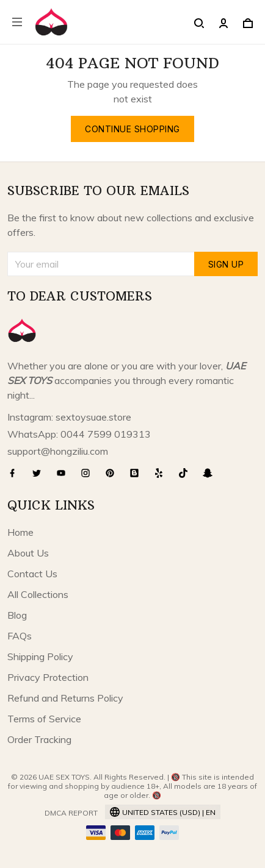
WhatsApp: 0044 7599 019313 (79, 434)
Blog (17, 615)
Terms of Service (44, 719)
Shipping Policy (40, 656)
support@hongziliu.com (58, 451)
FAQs (20, 636)
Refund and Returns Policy (65, 698)
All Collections (38, 594)
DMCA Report (71, 813)
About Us (28, 553)
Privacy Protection (48, 677)
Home (20, 532)
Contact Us (32, 574)
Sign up (226, 264)
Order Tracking (39, 739)
